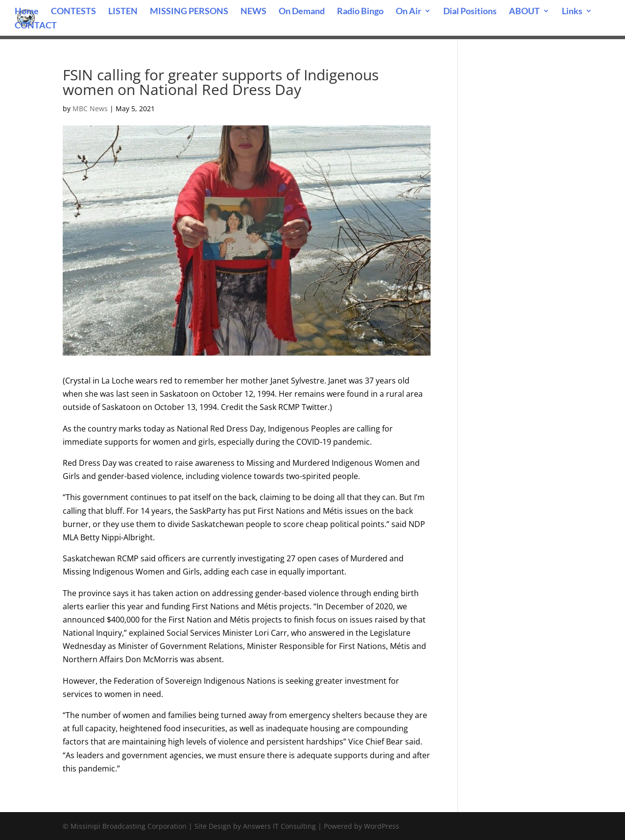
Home (27, 12)
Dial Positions (470, 12)
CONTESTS (73, 12)
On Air (409, 12)
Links (572, 12)
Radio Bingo (360, 12)
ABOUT (524, 12)
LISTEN (123, 12)
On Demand (302, 12)
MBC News (90, 108)
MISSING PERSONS (189, 12)
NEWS (253, 12)
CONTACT (36, 26)
